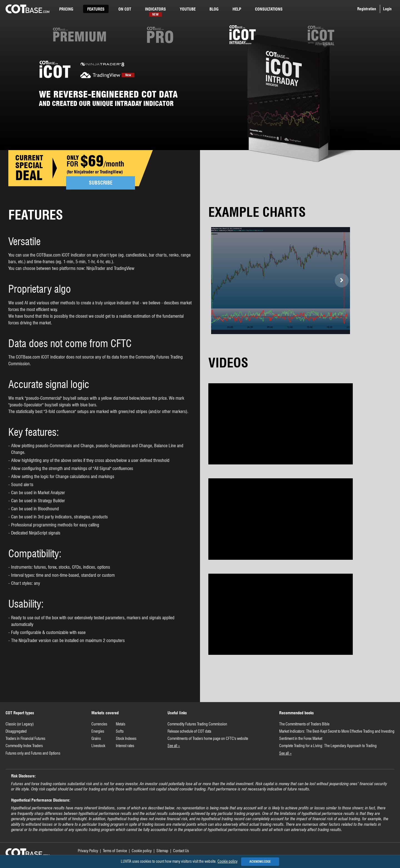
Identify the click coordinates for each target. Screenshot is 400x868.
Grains (96, 738)
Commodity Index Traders (24, 746)
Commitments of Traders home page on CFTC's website (208, 738)
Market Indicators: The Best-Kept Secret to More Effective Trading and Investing (337, 731)
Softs (120, 731)
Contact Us (181, 851)
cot (125, 9)
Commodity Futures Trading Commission (197, 724)
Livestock (98, 746)
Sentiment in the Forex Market (301, 738)
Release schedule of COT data (189, 731)
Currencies (99, 724)
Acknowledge (260, 861)
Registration (367, 9)
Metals (121, 724)
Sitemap (162, 851)
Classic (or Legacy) (20, 724)
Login (387, 9)
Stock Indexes (126, 738)
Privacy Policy (88, 851)
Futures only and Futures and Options (33, 753)
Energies (98, 731)
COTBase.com (27, 9)
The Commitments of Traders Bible (304, 724)
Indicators (155, 10)
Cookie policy (142, 851)
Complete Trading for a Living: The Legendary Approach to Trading (328, 746)
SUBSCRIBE (101, 183)
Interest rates (125, 746)
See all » (174, 746)
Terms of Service (115, 851)
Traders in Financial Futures (25, 738)
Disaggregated (16, 731)
